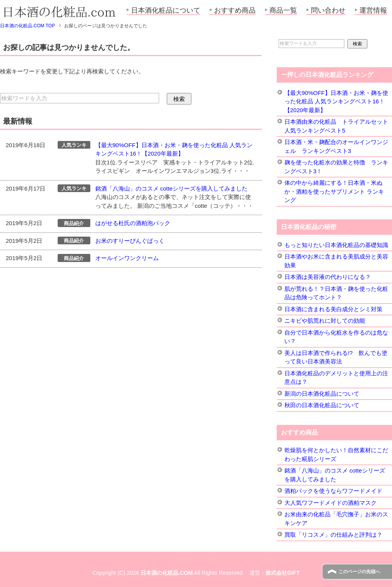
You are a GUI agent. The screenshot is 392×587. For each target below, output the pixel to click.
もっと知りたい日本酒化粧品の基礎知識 (336, 245)
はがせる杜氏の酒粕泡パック (133, 223)
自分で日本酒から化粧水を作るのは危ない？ (336, 337)
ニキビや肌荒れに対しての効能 (325, 321)
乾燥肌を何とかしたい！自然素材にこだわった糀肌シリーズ (336, 454)
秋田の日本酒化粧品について (322, 405)
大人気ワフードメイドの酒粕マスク (331, 503)
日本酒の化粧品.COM (167, 573)
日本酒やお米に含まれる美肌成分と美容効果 (336, 261)
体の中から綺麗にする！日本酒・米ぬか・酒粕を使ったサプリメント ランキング (334, 191)
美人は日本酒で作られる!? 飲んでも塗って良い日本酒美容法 (336, 357)
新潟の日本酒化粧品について (322, 394)
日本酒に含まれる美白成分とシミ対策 (333, 309)
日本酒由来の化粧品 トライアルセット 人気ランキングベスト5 (336, 126)
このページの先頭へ (359, 572)
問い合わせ (328, 10)
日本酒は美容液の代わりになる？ (328, 277)
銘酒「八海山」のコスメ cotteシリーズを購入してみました (172, 188)
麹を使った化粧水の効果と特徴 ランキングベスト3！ (336, 167)
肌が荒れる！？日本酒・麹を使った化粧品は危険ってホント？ (336, 293)
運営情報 (373, 10)
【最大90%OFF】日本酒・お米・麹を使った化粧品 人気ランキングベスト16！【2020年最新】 (336, 101)
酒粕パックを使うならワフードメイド (333, 491)
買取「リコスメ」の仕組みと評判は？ (333, 535)
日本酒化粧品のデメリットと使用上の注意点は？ (336, 378)
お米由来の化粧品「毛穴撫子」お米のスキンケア (336, 519)
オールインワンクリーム (127, 258)
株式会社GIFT (283, 573)
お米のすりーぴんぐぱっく (130, 241)
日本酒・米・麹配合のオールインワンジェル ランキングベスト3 (336, 146)
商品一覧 (283, 10)
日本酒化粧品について (166, 10)
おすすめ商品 (235, 10)
